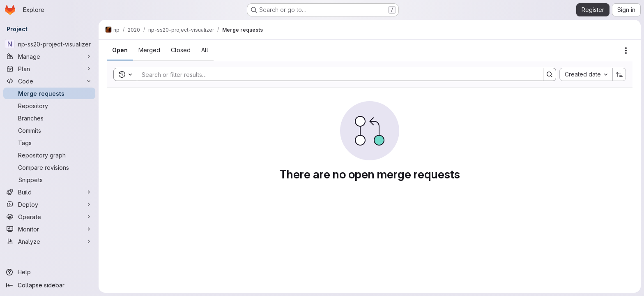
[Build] (49, 192)
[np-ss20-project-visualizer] (49, 44)
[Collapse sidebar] (49, 285)
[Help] (49, 272)
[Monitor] (49, 229)
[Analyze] (49, 241)
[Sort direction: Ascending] (619, 74)
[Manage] (49, 56)
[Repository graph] (49, 155)
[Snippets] (49, 180)
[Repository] (49, 106)
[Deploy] (49, 204)
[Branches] (49, 118)
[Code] (49, 81)
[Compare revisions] (49, 167)
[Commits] (49, 130)
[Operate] (49, 217)
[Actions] (626, 51)
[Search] (336, 74)
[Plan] (49, 69)
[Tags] (49, 143)
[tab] (120, 50)
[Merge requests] (49, 93)
